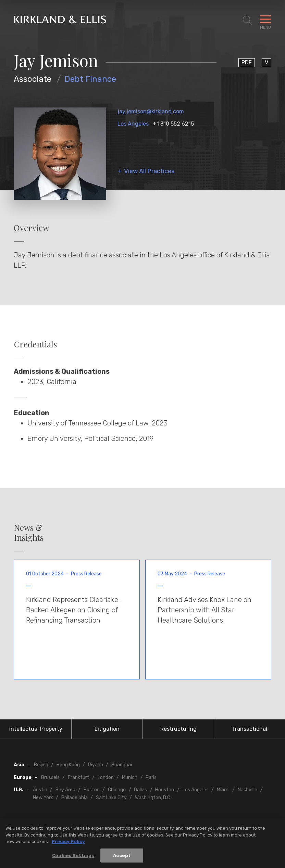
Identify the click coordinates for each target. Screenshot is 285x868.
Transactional (250, 729)
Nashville (247, 790)
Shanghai (122, 765)
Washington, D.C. (153, 798)
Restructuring (178, 729)
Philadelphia (75, 798)
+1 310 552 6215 (173, 124)
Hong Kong (68, 765)
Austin (40, 790)
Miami (223, 790)
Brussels (50, 777)
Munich (130, 777)
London (106, 777)
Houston (165, 790)
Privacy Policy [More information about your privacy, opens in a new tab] (68, 845)
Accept (122, 859)
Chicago (117, 790)
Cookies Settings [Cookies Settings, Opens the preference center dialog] (73, 859)
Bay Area (65, 790)
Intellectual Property (36, 729)
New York (43, 798)
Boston (92, 790)
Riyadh (96, 765)
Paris (151, 777)
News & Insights (29, 533)
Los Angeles (133, 124)
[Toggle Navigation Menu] (265, 21)
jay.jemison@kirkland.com (151, 111)
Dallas (140, 790)
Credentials (35, 344)
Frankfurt (79, 777)
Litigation (107, 729)
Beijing (41, 765)
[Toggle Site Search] (247, 21)
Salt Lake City (111, 798)
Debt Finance (90, 79)
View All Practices (149, 171)
